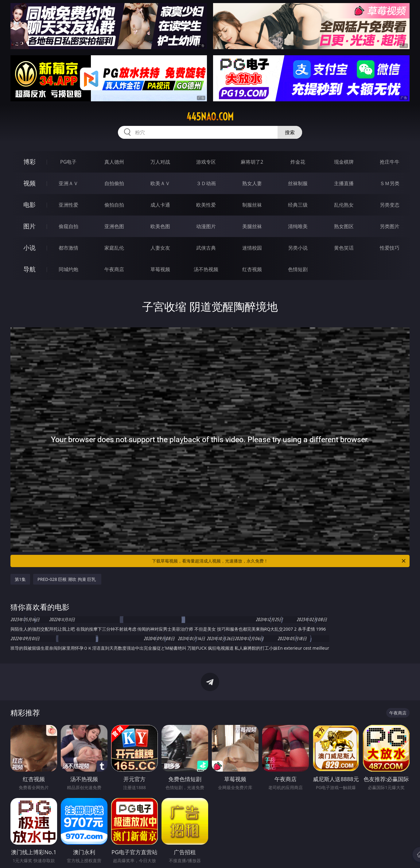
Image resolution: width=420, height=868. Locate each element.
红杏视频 (252, 269)
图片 (29, 226)
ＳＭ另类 (390, 183)
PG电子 (68, 162)
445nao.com (210, 117)
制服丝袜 (252, 205)
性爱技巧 (390, 248)
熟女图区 (344, 226)
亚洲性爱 (68, 205)
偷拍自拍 (114, 205)
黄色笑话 (344, 248)
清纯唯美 (298, 226)
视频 (29, 183)
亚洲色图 (114, 226)
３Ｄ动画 (206, 183)
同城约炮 (68, 269)
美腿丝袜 (252, 226)
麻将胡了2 (252, 162)
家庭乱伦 (114, 248)
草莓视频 (160, 269)
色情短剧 (298, 269)
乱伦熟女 (344, 205)
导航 (29, 269)
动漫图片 (206, 226)
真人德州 (114, 162)
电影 (29, 205)
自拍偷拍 (114, 183)
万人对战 (160, 162)
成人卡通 (160, 205)
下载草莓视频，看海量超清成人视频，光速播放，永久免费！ (279, 561)
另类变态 (390, 205)
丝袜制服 (298, 183)
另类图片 (390, 226)
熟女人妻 (252, 183)
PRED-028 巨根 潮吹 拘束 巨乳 (67, 579)
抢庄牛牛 (390, 162)
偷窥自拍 (68, 226)
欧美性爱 (206, 205)
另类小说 (298, 248)
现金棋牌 (344, 162)
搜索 (290, 132)
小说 (29, 248)
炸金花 (298, 162)
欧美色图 (160, 226)
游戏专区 (206, 162)
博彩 (29, 162)
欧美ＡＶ (160, 183)
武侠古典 (206, 248)
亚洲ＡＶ (68, 183)
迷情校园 (252, 248)
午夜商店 (114, 269)
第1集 (20, 579)
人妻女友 (160, 248)
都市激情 (68, 248)
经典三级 (298, 205)
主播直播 (344, 183)
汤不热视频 (206, 269)
